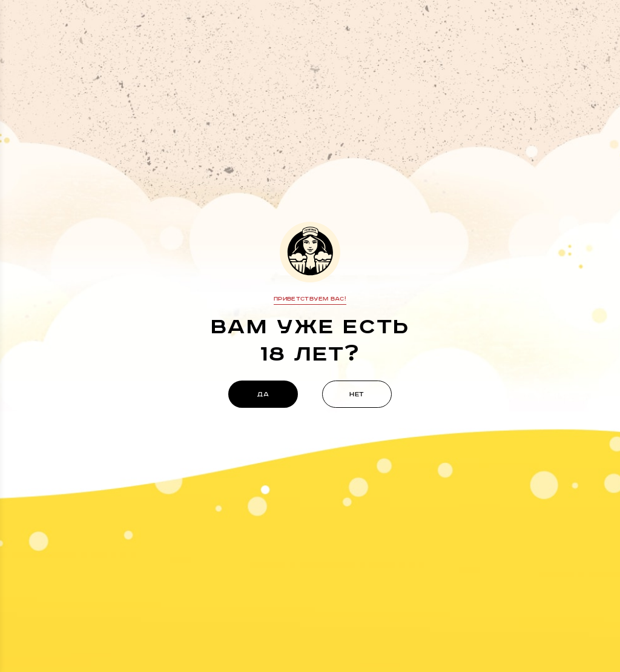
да (263, 394)
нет (357, 394)
